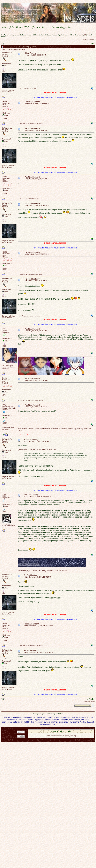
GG (85, 35)
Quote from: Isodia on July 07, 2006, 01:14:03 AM (37, 450)
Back (61, 739)
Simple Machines (71, 729)
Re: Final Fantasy (31, 495)
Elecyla (81, 35)
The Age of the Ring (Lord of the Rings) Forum (16, 35)
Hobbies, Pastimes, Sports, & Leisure (58, 35)
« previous (86, 40)
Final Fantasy (31, 53)
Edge (5, 494)
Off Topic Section (38, 35)
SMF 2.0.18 (49, 729)
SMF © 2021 (59, 729)
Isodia (5, 101)
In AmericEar (7, 53)
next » (92, 40)
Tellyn (5, 405)
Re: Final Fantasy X (33, 102)
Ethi (4, 329)
